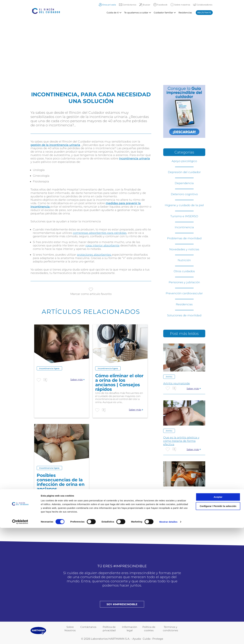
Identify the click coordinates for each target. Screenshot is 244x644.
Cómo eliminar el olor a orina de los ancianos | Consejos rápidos (119, 383)
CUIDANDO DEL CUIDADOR (183, 498)
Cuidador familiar (163, 12)
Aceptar (218, 613)
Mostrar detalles (168, 638)
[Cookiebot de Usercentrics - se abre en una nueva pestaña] (20, 638)
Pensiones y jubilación (184, 282)
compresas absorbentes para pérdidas (100, 233)
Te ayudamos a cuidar (136, 12)
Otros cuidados (184, 271)
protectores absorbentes (94, 255)
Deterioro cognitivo (184, 194)
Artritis (169, 377)
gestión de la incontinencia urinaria (55, 145)
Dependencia (184, 183)
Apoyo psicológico (184, 161)
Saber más (76, 380)
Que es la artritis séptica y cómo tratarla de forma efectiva (181, 441)
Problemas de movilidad (184, 238)
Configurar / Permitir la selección (218, 622)
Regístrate (204, 13)
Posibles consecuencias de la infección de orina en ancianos (61, 482)
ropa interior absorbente (102, 245)
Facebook (161, 5)
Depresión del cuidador (184, 172)
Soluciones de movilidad (184, 315)
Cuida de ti (113, 12)
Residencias (185, 12)
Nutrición (184, 260)
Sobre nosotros (180, 5)
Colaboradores (203, 5)
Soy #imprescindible (122, 604)
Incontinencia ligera (49, 368)
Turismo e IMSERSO (184, 216)
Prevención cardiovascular (184, 293)
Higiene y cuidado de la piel (184, 205)
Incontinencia (184, 227)
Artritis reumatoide (177, 383)
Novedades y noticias (184, 249)
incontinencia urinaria (134, 158)
